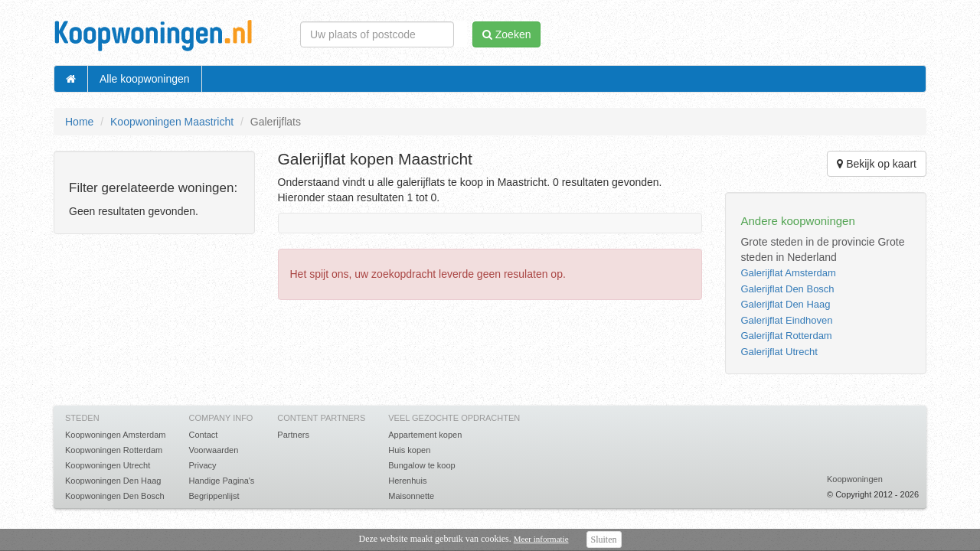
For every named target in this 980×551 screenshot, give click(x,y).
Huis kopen (409, 450)
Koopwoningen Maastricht (172, 122)
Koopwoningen (855, 479)
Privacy (202, 465)
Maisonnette (411, 496)
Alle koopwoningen (145, 79)
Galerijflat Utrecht (779, 352)
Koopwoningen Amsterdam (115, 435)
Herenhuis (407, 481)
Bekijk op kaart (877, 164)
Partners (293, 435)
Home (79, 122)
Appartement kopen (425, 435)
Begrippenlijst (214, 496)
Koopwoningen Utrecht (108, 465)
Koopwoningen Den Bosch (115, 496)
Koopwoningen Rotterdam (114, 450)
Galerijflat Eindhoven (786, 320)
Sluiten (604, 540)
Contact (203, 435)
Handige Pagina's (221, 481)
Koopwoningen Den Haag (113, 481)
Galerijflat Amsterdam (788, 273)
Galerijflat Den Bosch (787, 289)
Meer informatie (541, 539)
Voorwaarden (213, 450)
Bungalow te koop (421, 465)
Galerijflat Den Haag (785, 304)
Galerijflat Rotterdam (786, 336)
